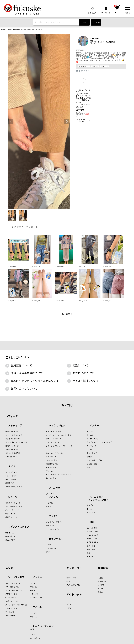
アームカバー (56, 488)
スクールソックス (73, 585)
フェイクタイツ (11, 472)
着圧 (88, 553)
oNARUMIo (95, 39)
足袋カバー (102, 592)
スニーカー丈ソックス (54, 453)
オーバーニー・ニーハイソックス (59, 435)
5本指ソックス (52, 460)
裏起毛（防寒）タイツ (14, 487)
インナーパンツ (93, 439)
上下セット (91, 512)
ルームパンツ (35, 638)
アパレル (53, 497)
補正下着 (90, 557)
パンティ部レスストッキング (16, 442)
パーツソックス (52, 467)
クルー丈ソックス (53, 442)
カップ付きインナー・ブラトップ (99, 442)
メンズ (9, 568)
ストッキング (84, 66)
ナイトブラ (50, 526)
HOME (3, 29)
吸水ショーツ (10, 514)
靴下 (68, 581)
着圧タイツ (10, 483)
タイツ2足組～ (11, 479)
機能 (92, 522)
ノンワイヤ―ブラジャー (55, 522)
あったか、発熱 (93, 531)
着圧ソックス (51, 478)
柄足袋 (100, 588)
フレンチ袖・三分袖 (94, 460)
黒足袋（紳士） (104, 581)
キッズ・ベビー (75, 568)
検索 (84, 22)
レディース (12, 416)
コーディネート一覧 (14, 29)
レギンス (104, 66)
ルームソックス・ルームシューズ (58, 475)
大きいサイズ (56, 539)
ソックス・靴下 (57, 426)
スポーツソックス (12, 601)
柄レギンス (10, 533)
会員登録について (21, 365)
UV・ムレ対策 (92, 528)
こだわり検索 (96, 22)
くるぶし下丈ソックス (54, 431)
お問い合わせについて (24, 388)
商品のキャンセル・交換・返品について (35, 381)
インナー (94, 426)
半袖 (88, 467)
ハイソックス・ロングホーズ (16, 605)
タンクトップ (92, 453)
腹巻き (89, 457)
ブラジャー (55, 516)
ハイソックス (51, 457)
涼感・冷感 (91, 549)
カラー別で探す (11, 457)
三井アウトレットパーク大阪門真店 (103, 42)
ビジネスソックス (12, 608)
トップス (90, 431)
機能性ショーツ (11, 517)
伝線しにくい (92, 539)
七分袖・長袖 (92, 464)
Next (67, 121)
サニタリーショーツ (13, 503)
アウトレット (74, 594)
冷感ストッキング (12, 449)
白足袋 (100, 578)
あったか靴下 (10, 616)
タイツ (95, 66)
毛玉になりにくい (93, 542)
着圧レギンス (10, 540)
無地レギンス (10, 536)
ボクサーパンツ (36, 598)
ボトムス (90, 435)
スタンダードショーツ (14, 506)
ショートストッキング (14, 435)
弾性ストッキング (12, 446)
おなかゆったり (93, 535)
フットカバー (51, 471)
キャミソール (92, 446)
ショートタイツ (11, 476)
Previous (11, 121)
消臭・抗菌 (91, 546)
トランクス (34, 594)
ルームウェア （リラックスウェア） (99, 498)
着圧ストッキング (12, 431)
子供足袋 (101, 585)
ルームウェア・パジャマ (42, 628)
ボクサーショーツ (12, 510)
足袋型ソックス (52, 464)
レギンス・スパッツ (19, 527)
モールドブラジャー (53, 529)
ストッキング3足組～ (13, 453)
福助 (92, 40)
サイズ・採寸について (86, 381)
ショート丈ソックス (54, 439)
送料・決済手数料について (27, 373)
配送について (80, 365)
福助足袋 (103, 568)
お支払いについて (83, 373)
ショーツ (90, 449)
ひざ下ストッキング (13, 439)
